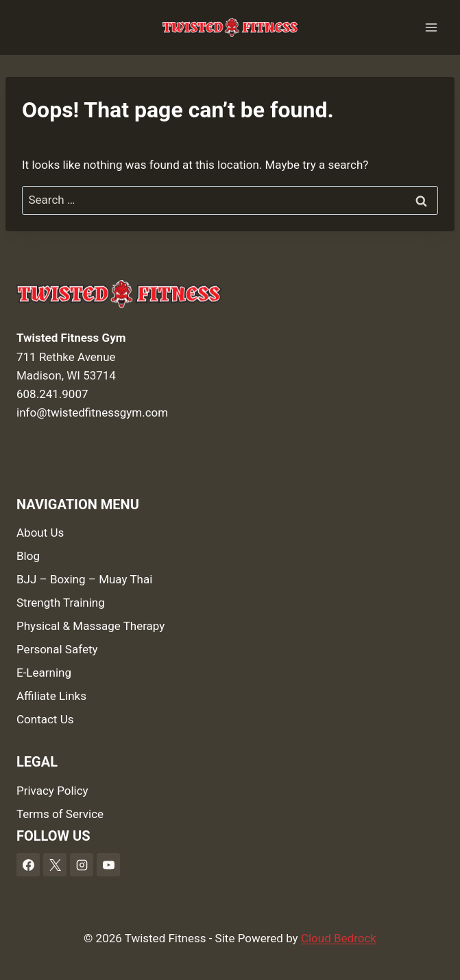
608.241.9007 (52, 394)
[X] (55, 865)
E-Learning (44, 673)
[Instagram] (82, 865)
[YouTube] (108, 865)
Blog (28, 556)
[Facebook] (28, 865)
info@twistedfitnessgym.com (92, 412)
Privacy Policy (52, 791)
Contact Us (45, 719)
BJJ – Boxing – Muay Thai (84, 579)
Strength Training (61, 603)
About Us (40, 533)
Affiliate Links (51, 696)
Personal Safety (57, 649)
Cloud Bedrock (339, 938)
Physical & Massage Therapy (90, 626)
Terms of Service (60, 814)
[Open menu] (431, 27)
